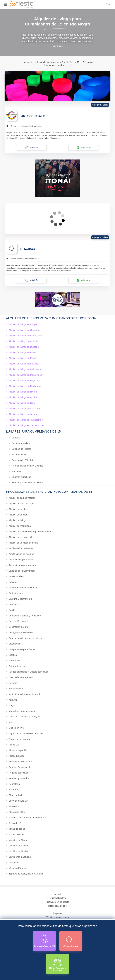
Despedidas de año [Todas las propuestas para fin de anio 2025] (58, 906)
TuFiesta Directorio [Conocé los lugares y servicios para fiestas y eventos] (58, 898)
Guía (108, 4)
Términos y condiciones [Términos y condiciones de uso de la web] (58, 917)
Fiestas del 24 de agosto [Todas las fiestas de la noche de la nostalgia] (58, 902)
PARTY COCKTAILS (32, 116)
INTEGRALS (27, 249)
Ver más (57, 46)
